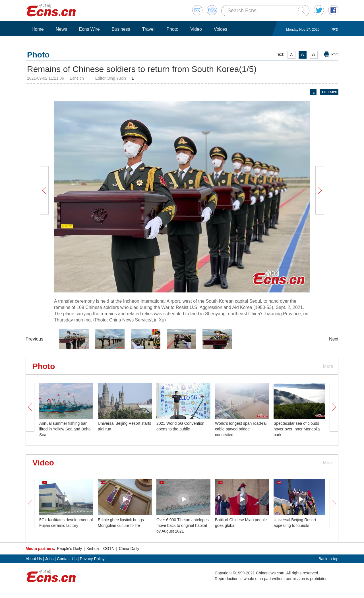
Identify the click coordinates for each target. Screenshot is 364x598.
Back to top (328, 559)
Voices (221, 29)
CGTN (109, 548)
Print (335, 54)
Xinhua (93, 548)
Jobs (49, 559)
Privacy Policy (92, 559)
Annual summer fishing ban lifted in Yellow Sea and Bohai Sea (65, 429)
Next (334, 339)
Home (38, 29)
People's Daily (69, 548)
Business (121, 29)
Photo (172, 29)
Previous (34, 339)
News (61, 29)
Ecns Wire (89, 29)
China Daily (129, 548)
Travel (148, 29)
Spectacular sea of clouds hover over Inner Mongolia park (297, 429)
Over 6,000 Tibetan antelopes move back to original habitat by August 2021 (183, 525)
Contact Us (67, 559)
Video (196, 29)
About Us (34, 559)
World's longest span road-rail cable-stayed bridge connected (241, 429)
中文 (335, 30)
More (328, 366)
